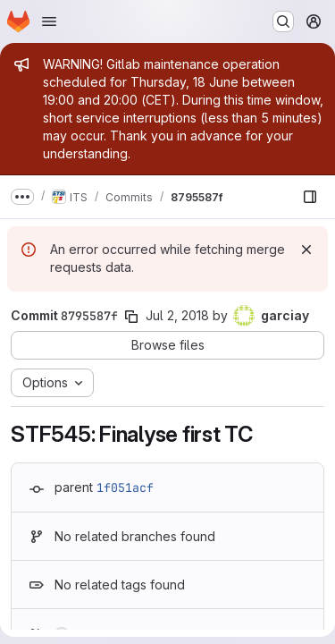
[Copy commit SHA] (131, 317)
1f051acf (125, 487)
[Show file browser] (310, 197)
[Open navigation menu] (49, 21)
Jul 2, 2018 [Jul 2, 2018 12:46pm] (177, 315)
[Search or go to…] (283, 21)
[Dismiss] (306, 250)
